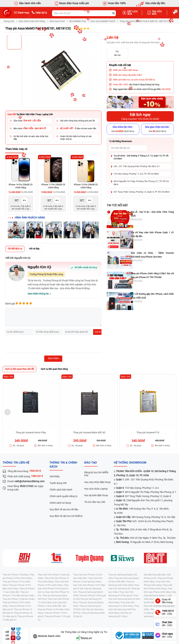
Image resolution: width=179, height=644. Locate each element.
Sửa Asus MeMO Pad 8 (103, 21)
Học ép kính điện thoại (96, 495)
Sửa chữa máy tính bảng (32, 21)
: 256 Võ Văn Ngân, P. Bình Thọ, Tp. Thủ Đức (146, 538)
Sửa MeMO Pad (78, 21)
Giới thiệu (55, 476)
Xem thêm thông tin (38, 294)
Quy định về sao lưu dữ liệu (64, 509)
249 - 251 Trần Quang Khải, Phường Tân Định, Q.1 (137, 166)
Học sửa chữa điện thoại (97, 482)
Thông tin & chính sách (63, 465)
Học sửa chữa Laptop (96, 489)
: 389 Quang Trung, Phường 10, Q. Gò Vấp (146, 517)
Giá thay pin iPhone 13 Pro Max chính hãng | (54, 609)
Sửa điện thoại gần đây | (155, 575)
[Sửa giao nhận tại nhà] (157, 129)
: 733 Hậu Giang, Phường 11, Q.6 (137, 488)
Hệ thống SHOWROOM (130, 463)
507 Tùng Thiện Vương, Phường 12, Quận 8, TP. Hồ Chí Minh (142, 192)
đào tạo (91, 463)
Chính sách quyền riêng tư (64, 496)
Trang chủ (9, 21)
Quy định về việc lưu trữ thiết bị (66, 516)
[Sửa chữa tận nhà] (123, 129)
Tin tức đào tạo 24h (95, 502)
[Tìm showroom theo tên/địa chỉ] (128, 148)
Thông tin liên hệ (16, 463)
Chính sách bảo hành (61, 490)
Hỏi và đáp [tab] (34, 249)
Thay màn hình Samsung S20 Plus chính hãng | (124, 609)
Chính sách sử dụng (60, 503)
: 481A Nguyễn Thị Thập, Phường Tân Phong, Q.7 (146, 492)
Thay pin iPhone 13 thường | (16, 575)
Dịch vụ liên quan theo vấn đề (20, 369)
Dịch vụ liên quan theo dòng (54, 369)
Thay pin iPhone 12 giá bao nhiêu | (19, 599)
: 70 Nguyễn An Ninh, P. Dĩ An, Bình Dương (145, 542)
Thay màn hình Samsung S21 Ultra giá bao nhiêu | (124, 589)
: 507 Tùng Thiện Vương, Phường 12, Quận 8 (144, 496)
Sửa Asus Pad (57, 21)
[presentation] (32, 344)
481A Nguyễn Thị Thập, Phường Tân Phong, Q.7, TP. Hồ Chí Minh (141, 183)
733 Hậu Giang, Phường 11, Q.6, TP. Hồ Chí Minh (136, 174)
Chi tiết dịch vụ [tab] (15, 249)
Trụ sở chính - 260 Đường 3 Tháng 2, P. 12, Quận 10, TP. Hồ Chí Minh (141, 157)
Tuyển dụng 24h (58, 483)
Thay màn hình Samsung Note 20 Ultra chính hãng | (124, 599)
